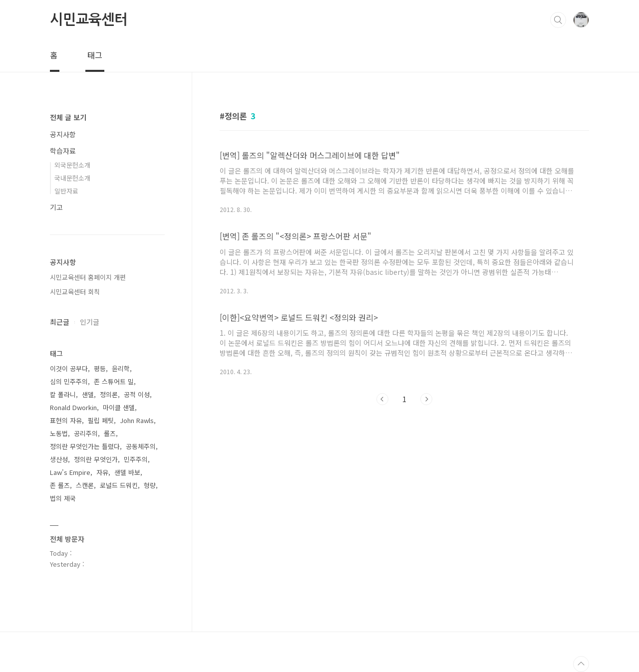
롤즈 (110, 433)
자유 (102, 472)
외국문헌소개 (72, 165)
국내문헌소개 (72, 178)
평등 (100, 368)
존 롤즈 (60, 485)
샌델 (88, 394)
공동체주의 (141, 446)
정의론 (109, 394)
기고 (56, 207)
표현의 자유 (66, 420)
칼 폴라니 (63, 394)
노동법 (59, 433)
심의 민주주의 (69, 381)
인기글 (90, 322)
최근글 (60, 322)
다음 (426, 399)
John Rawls (137, 420)
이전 (382, 399)
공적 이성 (137, 394)
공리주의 (86, 433)
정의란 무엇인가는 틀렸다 (85, 446)
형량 (150, 485)
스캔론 (85, 485)
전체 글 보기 (68, 117)
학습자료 (63, 151)
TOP (581, 664)
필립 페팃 (101, 420)
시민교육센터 (89, 19)
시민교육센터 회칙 (75, 292)
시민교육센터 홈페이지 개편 (88, 277)
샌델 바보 (127, 472)
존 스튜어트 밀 (114, 381)
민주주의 (136, 459)
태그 (95, 55)
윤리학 (121, 368)
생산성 (59, 459)
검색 (558, 20)
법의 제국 (63, 498)
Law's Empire (70, 472)
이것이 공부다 (69, 368)
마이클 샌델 (119, 407)
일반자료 (66, 191)
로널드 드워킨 (119, 485)
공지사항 (63, 134)
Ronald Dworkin (73, 407)
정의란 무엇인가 (96, 459)
